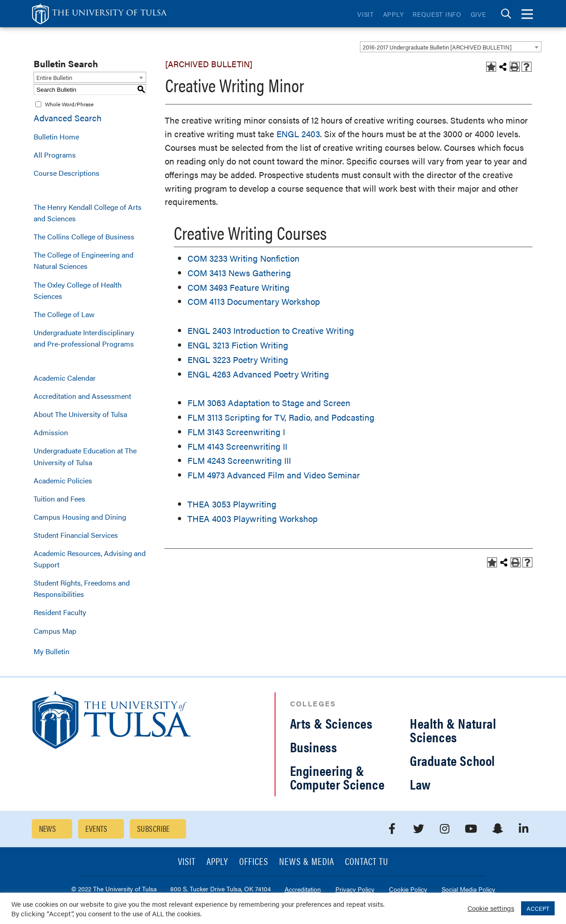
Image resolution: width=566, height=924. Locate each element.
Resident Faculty (60, 612)
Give (478, 14)
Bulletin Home (56, 137)
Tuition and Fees (59, 499)
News (48, 828)
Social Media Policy (468, 890)
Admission (51, 432)
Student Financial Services (76, 535)
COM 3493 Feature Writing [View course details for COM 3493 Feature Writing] (239, 287)
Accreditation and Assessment (82, 396)
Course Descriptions (66, 173)
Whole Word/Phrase (69, 104)
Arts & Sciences (331, 723)
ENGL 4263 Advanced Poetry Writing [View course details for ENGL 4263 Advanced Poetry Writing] (258, 374)
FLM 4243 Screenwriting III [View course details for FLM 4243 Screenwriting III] (239, 460)
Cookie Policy (408, 890)
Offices (254, 862)
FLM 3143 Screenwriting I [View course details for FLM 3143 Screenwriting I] (236, 432)
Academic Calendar (65, 378)
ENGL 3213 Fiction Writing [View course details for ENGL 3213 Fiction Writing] (238, 345)
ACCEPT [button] (538, 908)
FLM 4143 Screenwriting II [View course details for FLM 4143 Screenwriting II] (237, 446)
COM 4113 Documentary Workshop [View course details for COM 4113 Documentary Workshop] (254, 301)
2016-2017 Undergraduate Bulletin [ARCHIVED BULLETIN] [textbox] (437, 47)
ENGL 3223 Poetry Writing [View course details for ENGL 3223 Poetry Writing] (238, 360)
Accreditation (303, 890)
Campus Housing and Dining (80, 517)
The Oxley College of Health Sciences (78, 290)
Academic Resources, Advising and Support (90, 559)
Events (96, 828)
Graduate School (453, 760)
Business (314, 747)
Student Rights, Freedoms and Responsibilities (82, 588)
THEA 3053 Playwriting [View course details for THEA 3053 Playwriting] (232, 504)
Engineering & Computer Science (337, 777)
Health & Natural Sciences (453, 730)
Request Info (437, 14)
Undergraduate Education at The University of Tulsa (85, 456)
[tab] (506, 14)
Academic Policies (63, 480)
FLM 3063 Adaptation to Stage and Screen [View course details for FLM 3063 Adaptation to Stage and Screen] (269, 403)
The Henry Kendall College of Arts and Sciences (88, 213)
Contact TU (367, 862)
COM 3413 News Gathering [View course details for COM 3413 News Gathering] (239, 273)
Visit (366, 14)
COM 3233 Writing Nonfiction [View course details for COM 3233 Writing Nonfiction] (244, 258)
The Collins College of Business (84, 236)
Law (420, 784)
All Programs (55, 155)
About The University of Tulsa (80, 414)
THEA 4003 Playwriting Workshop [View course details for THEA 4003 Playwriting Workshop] (253, 519)
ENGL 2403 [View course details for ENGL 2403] (298, 134)
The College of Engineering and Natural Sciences (84, 260)
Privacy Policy (355, 890)
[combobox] (451, 47)
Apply (394, 14)
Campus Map (55, 631)
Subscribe (153, 828)
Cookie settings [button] (491, 908)
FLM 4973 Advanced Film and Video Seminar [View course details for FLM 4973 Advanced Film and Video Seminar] (274, 475)
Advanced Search (68, 118)
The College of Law (64, 314)
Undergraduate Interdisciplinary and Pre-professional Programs (84, 338)
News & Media (307, 862)
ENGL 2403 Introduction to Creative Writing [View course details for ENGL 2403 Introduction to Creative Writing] (271, 330)
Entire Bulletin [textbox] (54, 77)
